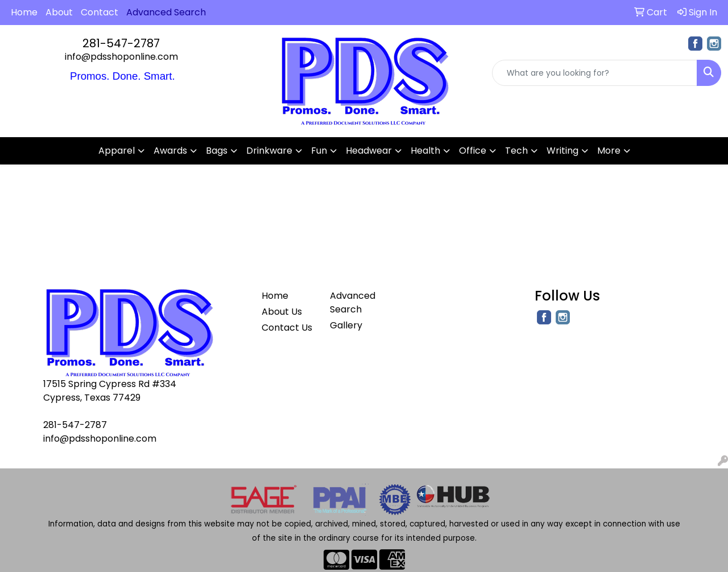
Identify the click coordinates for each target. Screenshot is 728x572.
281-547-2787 (121, 43)
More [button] (609, 151)
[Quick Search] (595, 73)
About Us (282, 312)
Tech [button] (516, 151)
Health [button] (425, 151)
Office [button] (473, 151)
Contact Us (287, 328)
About (59, 12)
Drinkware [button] (269, 151)
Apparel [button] (117, 151)
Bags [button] (217, 151)
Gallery (346, 325)
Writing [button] (562, 151)
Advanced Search (353, 303)
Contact (100, 12)
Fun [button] (319, 151)
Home (24, 12)
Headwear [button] (369, 151)
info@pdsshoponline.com (121, 57)
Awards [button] (170, 151)
